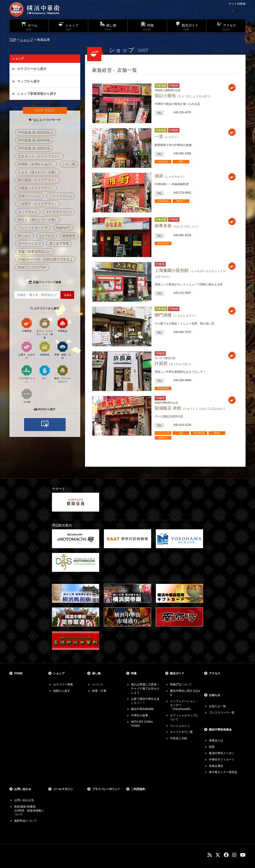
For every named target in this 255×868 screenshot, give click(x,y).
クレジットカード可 (33, 228)
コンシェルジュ (180, 726)
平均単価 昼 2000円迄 (34, 140)
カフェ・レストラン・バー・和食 (45, 328)
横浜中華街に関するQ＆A (185, 693)
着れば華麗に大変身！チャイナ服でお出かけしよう (145, 688)
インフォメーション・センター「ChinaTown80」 (184, 705)
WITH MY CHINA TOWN (142, 724)
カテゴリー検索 (63, 684)
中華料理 (27, 325)
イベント (98, 684)
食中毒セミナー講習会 (223, 772)
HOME (18, 673)
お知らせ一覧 (217, 706)
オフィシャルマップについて (184, 717)
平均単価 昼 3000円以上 (36, 133)
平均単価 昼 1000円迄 (34, 148)
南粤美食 (177, 226)
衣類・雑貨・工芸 (63, 350)
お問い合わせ (23, 789)
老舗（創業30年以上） (35, 252)
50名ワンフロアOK (32, 267)
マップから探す (29, 81)
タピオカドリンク (59, 212)
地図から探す (62, 691)
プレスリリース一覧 (222, 713)
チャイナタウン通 (181, 732)
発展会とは (216, 740)
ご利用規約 (138, 789)
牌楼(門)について (181, 684)
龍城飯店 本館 (191, 408)
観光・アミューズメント (63, 374)
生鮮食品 (45, 348)
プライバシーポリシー (106, 789)
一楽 (167, 137)
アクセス (215, 673)
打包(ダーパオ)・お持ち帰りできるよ (45, 259)
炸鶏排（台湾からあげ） (36, 164)
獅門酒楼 (176, 315)
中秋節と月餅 (178, 738)
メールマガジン (63, 789)
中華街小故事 (140, 715)
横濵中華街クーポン (222, 753)
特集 (134, 673)
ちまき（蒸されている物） (38, 172)
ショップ (26, 40)
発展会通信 (216, 766)
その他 (27, 396)
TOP (13, 40)
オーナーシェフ (30, 244)
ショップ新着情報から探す (37, 94)
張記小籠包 (184, 96)
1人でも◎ (47, 236)
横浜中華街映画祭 (142, 709)
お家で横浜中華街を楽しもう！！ (145, 701)
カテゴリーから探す (32, 69)
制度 (212, 747)
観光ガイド (177, 673)
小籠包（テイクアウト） (36, 188)
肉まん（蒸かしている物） (38, 220)
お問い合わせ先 (24, 800)
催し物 (96, 673)
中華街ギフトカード (222, 760)
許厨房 (174, 363)
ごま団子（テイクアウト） (38, 204)
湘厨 (170, 176)
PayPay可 (63, 228)
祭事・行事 (99, 691)
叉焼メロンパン (30, 196)
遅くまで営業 (59, 244)
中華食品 (63, 325)
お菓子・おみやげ (27, 350)
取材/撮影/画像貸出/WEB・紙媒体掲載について (29, 811)
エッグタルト (28, 212)
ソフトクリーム (61, 196)
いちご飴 (69, 164)
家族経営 (69, 236)
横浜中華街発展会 (220, 730)
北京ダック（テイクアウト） (39, 156)
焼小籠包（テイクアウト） (38, 180)
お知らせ (215, 695)
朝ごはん (25, 236)
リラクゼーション (27, 374)
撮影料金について (25, 821)
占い (45, 372)
